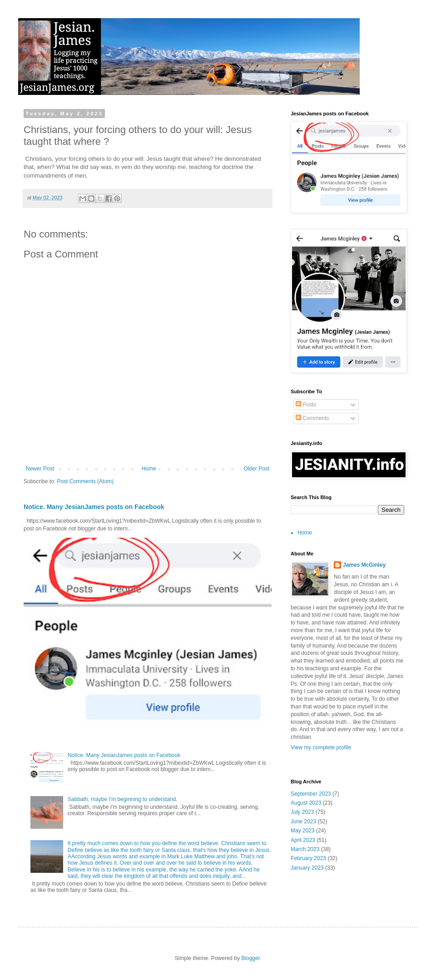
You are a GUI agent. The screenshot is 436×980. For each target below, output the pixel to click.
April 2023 (303, 840)
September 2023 (311, 794)
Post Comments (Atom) (85, 481)
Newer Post (40, 469)
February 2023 (308, 858)
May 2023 (303, 831)
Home (149, 469)
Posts (306, 405)
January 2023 (307, 868)
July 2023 (302, 812)
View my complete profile (321, 747)
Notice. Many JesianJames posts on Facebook (94, 507)
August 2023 (306, 803)
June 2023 (303, 822)
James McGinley (364, 565)
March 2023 (305, 849)
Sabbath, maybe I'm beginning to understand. (123, 799)
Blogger (250, 958)
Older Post (256, 469)
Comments (312, 418)
